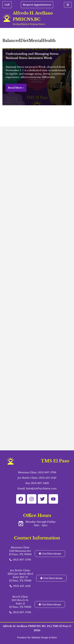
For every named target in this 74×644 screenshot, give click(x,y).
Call (7, 5)
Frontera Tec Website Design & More (37, 637)
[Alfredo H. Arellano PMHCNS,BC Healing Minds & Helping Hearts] (37, 18)
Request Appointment (37, 5)
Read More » (15, 89)
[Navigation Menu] (68, 5)
